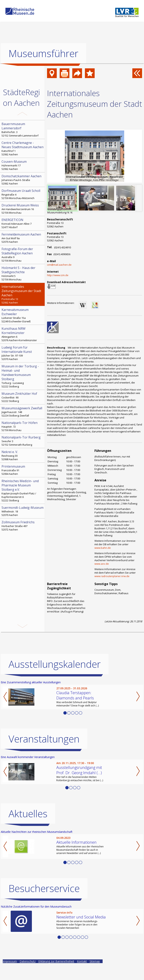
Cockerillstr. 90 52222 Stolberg (23, 397)
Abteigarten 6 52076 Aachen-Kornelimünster (23, 334)
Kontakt (82, 975)
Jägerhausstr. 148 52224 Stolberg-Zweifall (23, 412)
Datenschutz (28, 975)
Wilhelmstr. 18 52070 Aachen (23, 511)
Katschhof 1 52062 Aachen (23, 148)
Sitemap (95, 975)
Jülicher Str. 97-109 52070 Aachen (23, 353)
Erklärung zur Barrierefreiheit (56, 975)
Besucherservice (44, 902)
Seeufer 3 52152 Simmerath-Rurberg (23, 441)
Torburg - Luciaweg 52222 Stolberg (23, 376)
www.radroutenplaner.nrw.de (112, 576)
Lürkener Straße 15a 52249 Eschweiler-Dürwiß (23, 315)
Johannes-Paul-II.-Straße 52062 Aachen (23, 180)
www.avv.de (102, 564)
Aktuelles (28, 828)
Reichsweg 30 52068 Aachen (23, 455)
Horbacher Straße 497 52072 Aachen (23, 526)
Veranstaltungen (44, 753)
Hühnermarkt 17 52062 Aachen (23, 165)
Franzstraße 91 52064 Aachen (23, 470)
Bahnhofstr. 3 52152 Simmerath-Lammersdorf (23, 130)
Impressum (10, 975)
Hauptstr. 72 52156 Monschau (23, 426)
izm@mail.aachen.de (59, 265)
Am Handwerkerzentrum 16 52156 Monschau (23, 209)
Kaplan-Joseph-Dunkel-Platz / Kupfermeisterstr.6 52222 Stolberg (23, 490)
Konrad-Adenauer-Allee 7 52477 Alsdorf (23, 223)
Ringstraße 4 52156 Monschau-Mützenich (23, 194)
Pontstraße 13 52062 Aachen (23, 294)
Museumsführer (43, 53)
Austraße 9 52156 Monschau (23, 255)
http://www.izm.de (58, 275)
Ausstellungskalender (55, 678)
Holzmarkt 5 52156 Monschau (23, 273)
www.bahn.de (103, 548)
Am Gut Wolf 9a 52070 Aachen (23, 238)
